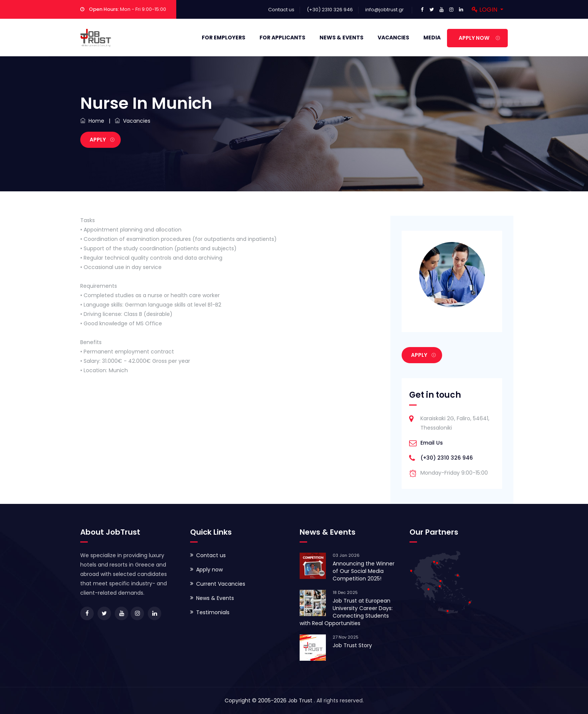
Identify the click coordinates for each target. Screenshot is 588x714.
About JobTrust (110, 532)
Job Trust (301, 700)
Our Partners (434, 532)
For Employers (223, 38)
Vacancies (393, 38)
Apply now (209, 570)
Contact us (281, 10)
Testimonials (213, 612)
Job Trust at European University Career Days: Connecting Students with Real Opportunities (346, 612)
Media (432, 38)
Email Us (432, 443)
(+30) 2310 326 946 (447, 458)
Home (92, 121)
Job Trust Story (352, 645)
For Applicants (282, 38)
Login (485, 10)
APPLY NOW (479, 38)
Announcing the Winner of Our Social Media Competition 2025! (364, 571)
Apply (102, 140)
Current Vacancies (221, 584)
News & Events (341, 38)
